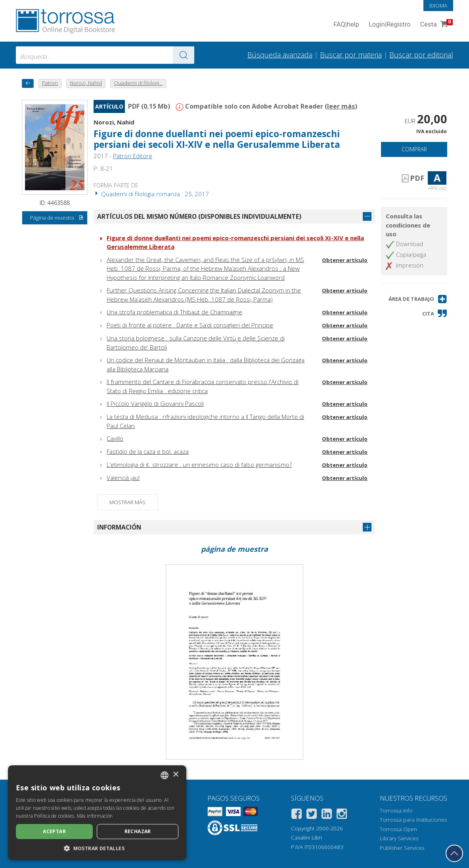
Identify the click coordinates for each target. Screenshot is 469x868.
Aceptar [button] (54, 831)
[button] (418, 299)
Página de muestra (57, 218)
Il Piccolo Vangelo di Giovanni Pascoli (155, 403)
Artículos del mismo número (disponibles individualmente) (199, 216)
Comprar (414, 149)
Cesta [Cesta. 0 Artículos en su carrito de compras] (436, 25)
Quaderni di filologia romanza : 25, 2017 (151, 194)
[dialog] (97, 813)
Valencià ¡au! (123, 478)
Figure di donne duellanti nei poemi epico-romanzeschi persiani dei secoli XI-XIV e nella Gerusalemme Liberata (217, 139)
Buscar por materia (351, 55)
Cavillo (115, 438)
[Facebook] (297, 815)
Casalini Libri (306, 837)
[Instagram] (342, 815)
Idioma (438, 6)
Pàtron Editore (133, 156)
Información (119, 527)
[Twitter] (312, 815)
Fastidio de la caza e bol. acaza (148, 451)
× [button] (175, 775)
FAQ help (346, 25)
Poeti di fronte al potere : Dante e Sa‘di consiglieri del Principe (190, 325)
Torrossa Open (398, 829)
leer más (341, 106)
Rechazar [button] (138, 831)
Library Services (399, 838)
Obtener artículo (345, 260)
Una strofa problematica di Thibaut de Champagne (174, 312)
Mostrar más (127, 502)
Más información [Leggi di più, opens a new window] (95, 816)
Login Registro (390, 25)
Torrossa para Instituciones (413, 820)
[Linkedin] (327, 815)
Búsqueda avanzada (280, 55)
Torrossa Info (396, 811)
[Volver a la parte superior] (454, 853)
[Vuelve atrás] (28, 83)
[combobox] (105, 55)
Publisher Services (402, 848)
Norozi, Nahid (114, 122)
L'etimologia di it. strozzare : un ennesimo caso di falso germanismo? (199, 465)
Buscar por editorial (421, 55)
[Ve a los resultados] (184, 55)
